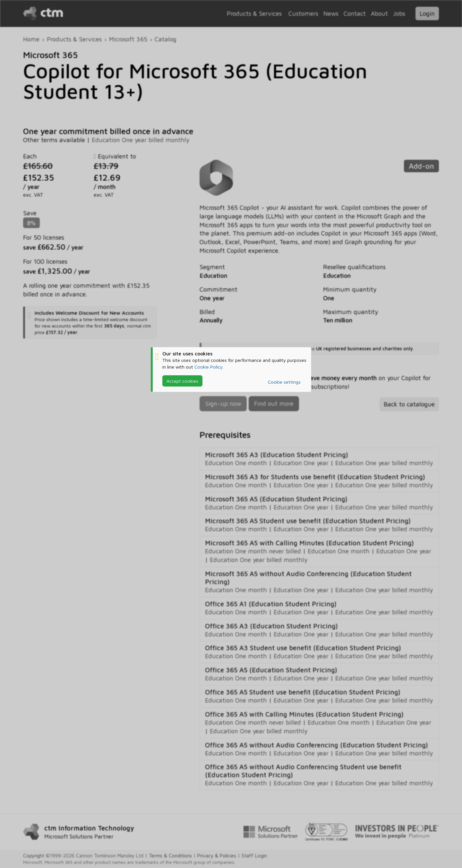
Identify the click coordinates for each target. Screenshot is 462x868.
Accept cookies (182, 381)
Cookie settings (284, 382)
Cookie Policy (209, 367)
